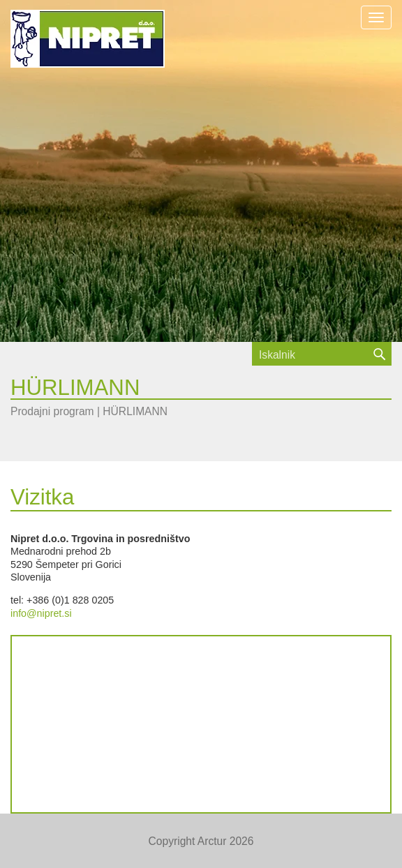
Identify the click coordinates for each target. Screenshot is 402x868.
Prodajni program (52, 411)
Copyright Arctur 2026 (201, 841)
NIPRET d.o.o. (88, 39)
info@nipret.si (41, 613)
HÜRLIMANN (135, 411)
